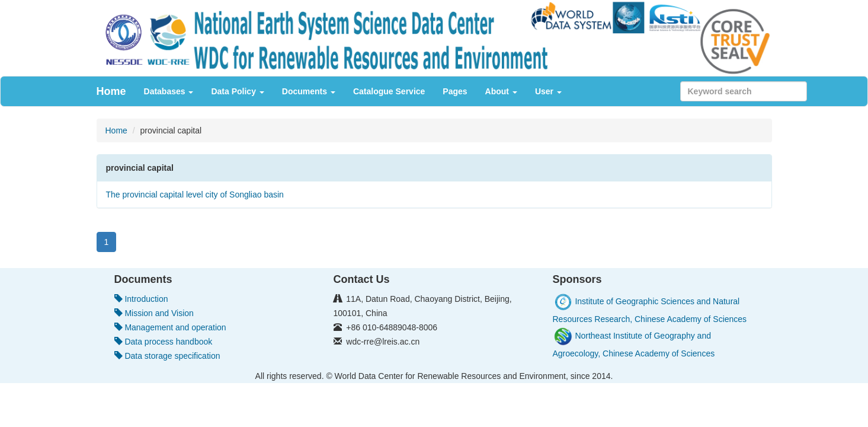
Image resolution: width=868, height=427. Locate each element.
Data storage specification (167, 356)
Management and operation (170, 327)
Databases (169, 91)
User (548, 91)
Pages (455, 91)
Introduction (141, 299)
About (501, 91)
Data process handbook (164, 342)
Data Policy (237, 91)
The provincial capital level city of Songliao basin (195, 195)
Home (111, 91)
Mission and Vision (154, 313)
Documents (309, 91)
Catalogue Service (389, 91)
